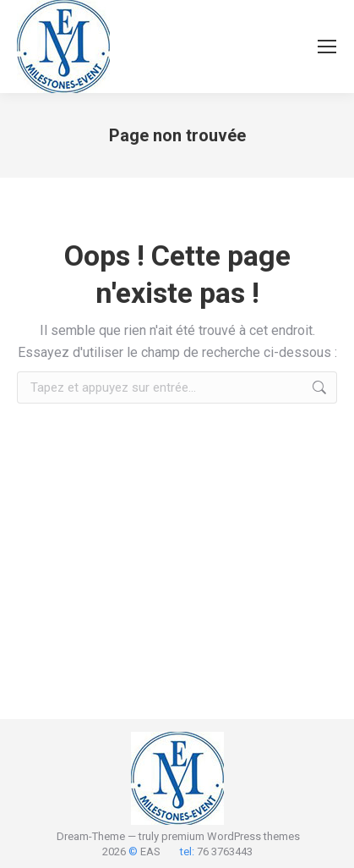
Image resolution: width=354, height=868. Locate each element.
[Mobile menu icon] (327, 47)
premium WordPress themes (231, 836)
